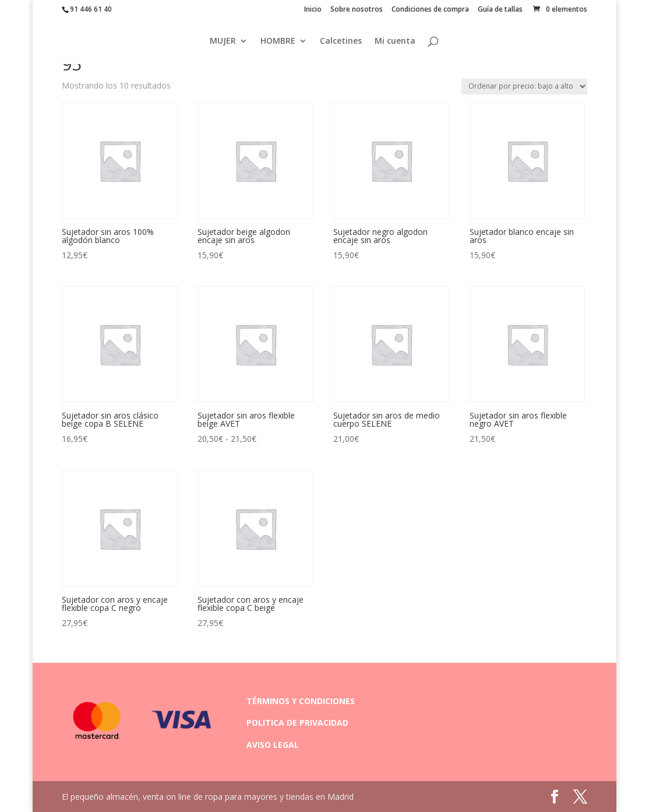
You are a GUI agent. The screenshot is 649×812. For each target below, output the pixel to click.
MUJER (223, 41)
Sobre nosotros (357, 10)
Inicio (313, 10)
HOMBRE (278, 41)
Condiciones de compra (430, 10)
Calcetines (341, 41)
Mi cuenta (395, 41)
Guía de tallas (500, 10)
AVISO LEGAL (273, 745)
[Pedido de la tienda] (524, 87)
